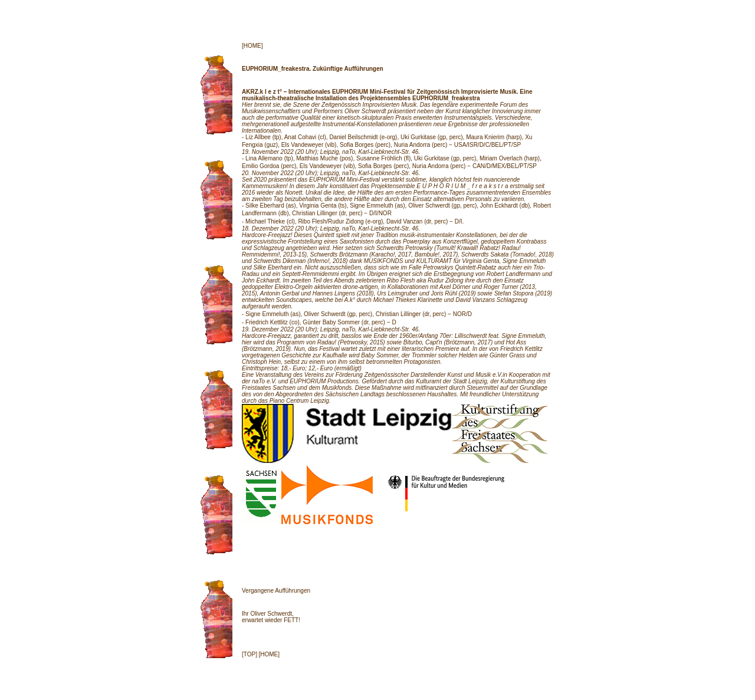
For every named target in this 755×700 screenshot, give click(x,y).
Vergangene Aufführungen (276, 591)
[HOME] (252, 46)
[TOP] (250, 654)
